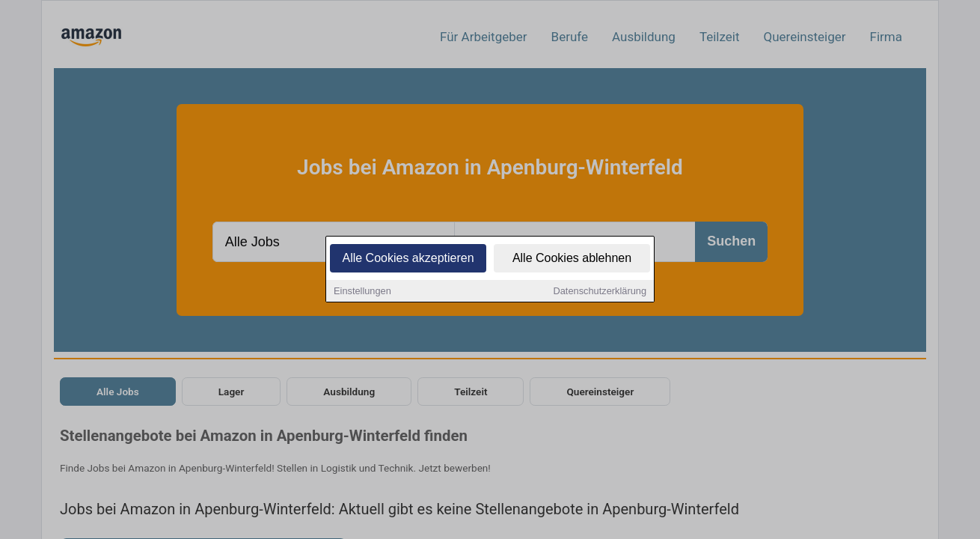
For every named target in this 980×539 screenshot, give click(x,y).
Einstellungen (362, 292)
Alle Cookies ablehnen (572, 259)
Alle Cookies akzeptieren (408, 259)
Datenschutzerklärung (600, 292)
